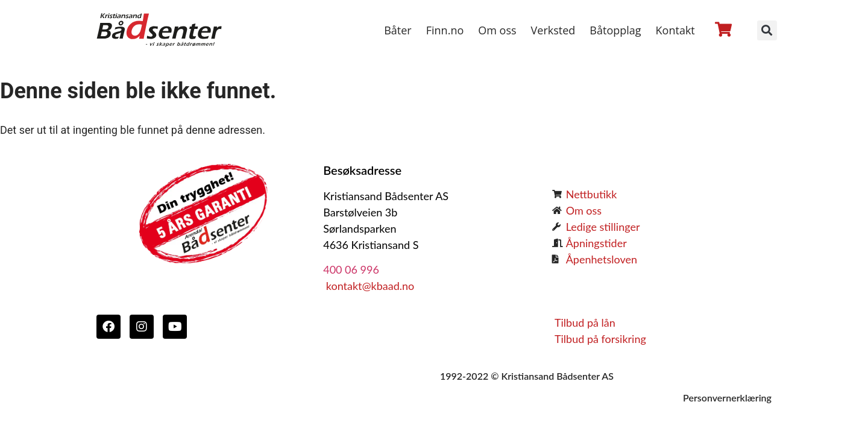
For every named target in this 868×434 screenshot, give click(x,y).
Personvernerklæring (727, 398)
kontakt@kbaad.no (369, 286)
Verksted (553, 30)
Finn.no (445, 30)
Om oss (497, 30)
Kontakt (675, 30)
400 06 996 (351, 269)
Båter (398, 30)
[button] (767, 30)
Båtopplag (615, 30)
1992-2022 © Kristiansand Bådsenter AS (527, 376)
